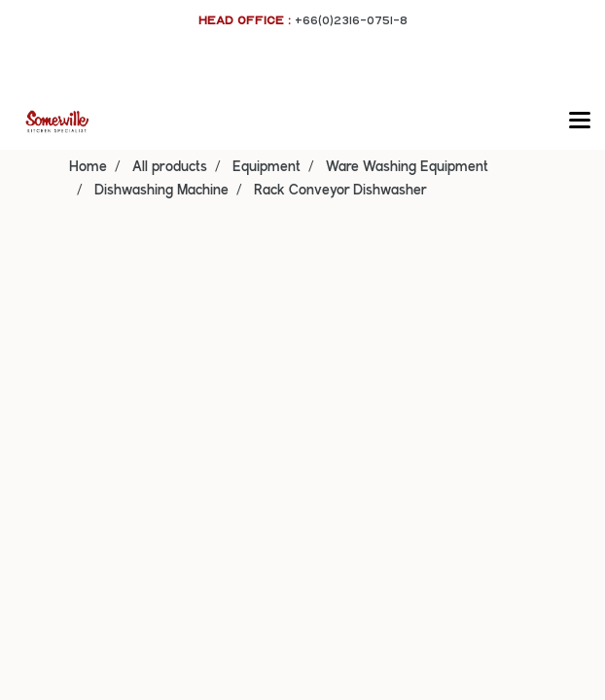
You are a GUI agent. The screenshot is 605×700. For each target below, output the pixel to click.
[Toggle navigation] (580, 122)
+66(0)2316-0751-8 (351, 20)
